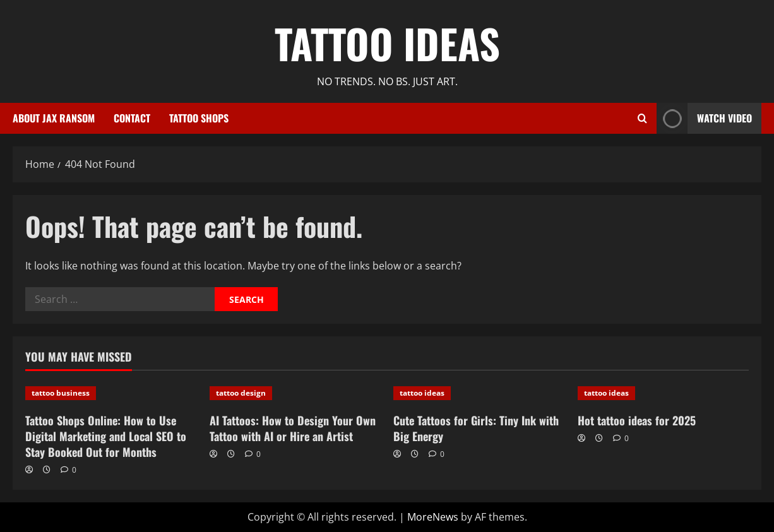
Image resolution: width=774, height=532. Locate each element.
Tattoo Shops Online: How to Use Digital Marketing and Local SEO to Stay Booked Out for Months (106, 436)
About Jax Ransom (54, 118)
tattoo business (61, 393)
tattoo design (241, 393)
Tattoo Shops (199, 118)
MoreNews (433, 517)
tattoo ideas (422, 393)
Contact (132, 118)
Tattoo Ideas (387, 43)
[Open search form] (642, 118)
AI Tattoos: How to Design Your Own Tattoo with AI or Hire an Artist (293, 428)
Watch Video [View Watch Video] (704, 118)
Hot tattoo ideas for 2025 (637, 420)
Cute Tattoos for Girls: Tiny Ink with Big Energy (476, 428)
